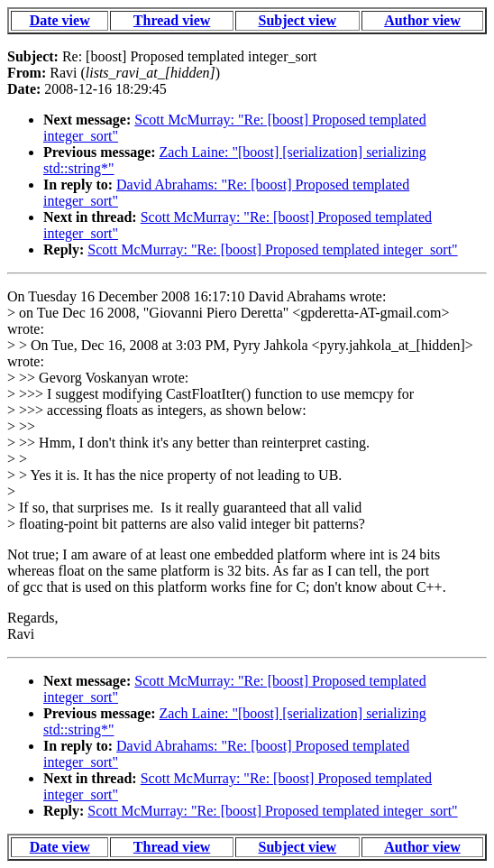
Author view (422, 20)
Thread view (172, 20)
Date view (60, 20)
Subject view (298, 20)
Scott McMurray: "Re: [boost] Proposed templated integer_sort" (272, 249)
